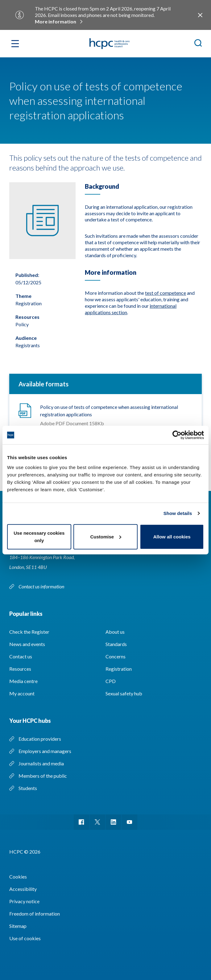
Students (28, 788)
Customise (106, 536)
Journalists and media (41, 763)
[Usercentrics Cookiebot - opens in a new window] (177, 435)
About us (115, 632)
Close (200, 15)
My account (22, 693)
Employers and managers (45, 751)
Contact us (21, 656)
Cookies (18, 877)
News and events (27, 644)
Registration (119, 669)
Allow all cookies (172, 536)
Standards (116, 644)
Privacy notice (24, 901)
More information (56, 21)
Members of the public (43, 776)
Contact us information (42, 586)
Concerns (116, 656)
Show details (178, 513)
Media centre (23, 681)
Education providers (40, 739)
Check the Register (29, 632)
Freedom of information (35, 914)
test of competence (165, 293)
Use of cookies (25, 938)
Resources (20, 669)
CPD (111, 681)
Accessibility (23, 889)
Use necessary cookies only (39, 536)
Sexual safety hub (124, 693)
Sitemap (18, 926)
